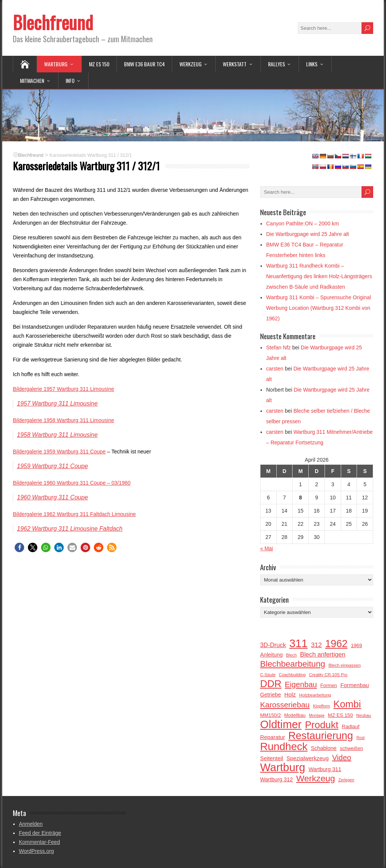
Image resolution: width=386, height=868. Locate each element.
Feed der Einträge (40, 833)
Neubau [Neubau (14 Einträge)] (364, 715)
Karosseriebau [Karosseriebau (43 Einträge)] (285, 705)
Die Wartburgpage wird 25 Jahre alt (308, 234)
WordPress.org (36, 851)
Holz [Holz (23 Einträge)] (290, 694)
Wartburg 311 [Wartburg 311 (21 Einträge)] (325, 769)
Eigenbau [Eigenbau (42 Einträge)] (301, 684)
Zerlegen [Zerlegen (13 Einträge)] (346, 780)
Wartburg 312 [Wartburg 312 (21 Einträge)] (276, 779)
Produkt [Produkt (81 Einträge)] (322, 725)
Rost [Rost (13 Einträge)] (360, 738)
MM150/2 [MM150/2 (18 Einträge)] (270, 715)
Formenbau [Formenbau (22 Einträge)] (355, 685)
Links (312, 64)
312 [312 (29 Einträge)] (316, 645)
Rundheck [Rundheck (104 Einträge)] (284, 747)
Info (70, 80)
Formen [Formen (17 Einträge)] (329, 685)
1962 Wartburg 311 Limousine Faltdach (70, 529)
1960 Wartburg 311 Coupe (52, 497)
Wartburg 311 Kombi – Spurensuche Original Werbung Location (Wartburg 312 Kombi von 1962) (319, 308)
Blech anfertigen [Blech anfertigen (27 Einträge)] (323, 654)
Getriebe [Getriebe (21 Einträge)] (270, 695)
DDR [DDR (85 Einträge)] (271, 684)
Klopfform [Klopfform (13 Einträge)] (321, 706)
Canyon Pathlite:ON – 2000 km (303, 224)
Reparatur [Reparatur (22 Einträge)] (273, 737)
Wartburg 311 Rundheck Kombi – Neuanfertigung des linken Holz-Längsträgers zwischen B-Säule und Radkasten (319, 276)
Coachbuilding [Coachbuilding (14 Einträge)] (292, 675)
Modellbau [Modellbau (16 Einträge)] (295, 715)
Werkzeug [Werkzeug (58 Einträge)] (316, 778)
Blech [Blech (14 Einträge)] (291, 655)
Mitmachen (32, 80)
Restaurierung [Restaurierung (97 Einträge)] (321, 736)
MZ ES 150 (99, 64)
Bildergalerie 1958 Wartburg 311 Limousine (64, 420)
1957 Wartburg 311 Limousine (57, 403)
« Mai (267, 548)
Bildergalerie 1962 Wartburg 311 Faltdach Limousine (74, 514)
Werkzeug (191, 64)
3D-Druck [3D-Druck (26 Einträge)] (273, 645)
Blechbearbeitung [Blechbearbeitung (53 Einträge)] (293, 664)
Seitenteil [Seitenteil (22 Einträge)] (272, 758)
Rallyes (276, 64)
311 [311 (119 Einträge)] (298, 643)
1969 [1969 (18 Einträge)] (356, 645)
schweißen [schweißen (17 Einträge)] (352, 748)
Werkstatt (235, 64)
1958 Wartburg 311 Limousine (57, 435)
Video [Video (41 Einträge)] (342, 758)
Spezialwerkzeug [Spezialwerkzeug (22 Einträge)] (308, 758)
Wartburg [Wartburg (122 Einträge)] (283, 767)
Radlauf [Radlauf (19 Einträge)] (351, 726)
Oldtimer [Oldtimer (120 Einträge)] (281, 724)
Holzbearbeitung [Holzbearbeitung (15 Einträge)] (315, 695)
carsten (275, 369)
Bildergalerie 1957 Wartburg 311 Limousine (64, 389)
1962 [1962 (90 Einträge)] (336, 644)
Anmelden (31, 824)
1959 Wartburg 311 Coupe (52, 466)
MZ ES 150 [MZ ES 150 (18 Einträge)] (340, 715)
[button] (19, 547)
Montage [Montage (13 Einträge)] (316, 715)
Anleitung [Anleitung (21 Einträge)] (271, 655)
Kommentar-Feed (39, 842)
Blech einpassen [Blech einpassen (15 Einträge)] (344, 665)
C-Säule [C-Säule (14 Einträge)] (268, 675)
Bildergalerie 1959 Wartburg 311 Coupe (59, 452)
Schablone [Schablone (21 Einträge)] (324, 748)
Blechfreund (53, 22)
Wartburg (56, 64)
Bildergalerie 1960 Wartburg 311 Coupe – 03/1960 (72, 483)
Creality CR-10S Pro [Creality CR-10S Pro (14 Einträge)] (328, 675)
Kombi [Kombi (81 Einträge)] (347, 704)
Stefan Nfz (278, 348)
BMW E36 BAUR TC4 (144, 64)
